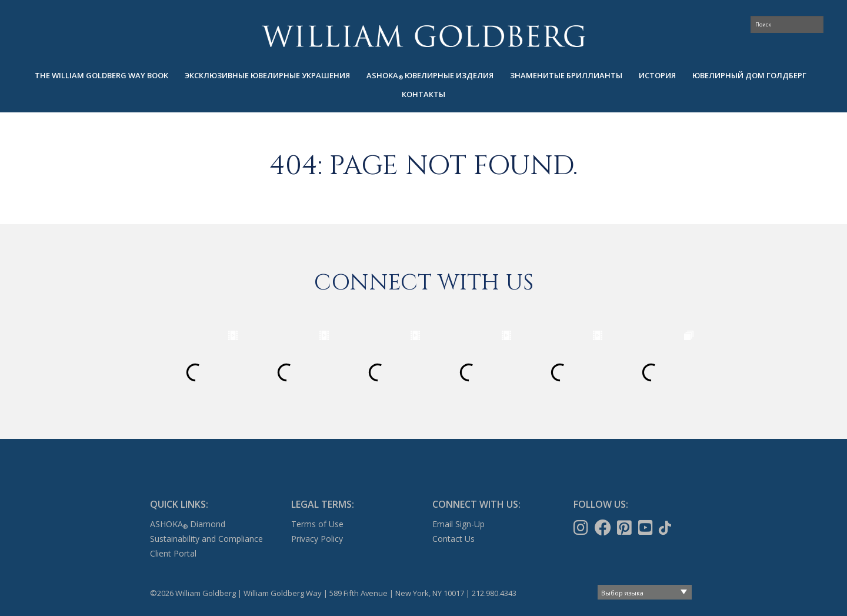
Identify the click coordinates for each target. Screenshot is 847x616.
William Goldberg (423, 36)
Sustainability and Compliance (206, 539)
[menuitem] (101, 76)
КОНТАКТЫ (423, 94)
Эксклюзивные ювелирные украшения (267, 75)
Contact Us (453, 539)
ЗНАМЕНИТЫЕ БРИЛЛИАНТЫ (566, 75)
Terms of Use (317, 524)
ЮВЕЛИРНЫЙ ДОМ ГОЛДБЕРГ (749, 75)
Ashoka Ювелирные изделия (430, 76)
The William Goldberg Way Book (101, 75)
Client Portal (173, 553)
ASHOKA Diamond (188, 524)
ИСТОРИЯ (657, 75)
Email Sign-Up (458, 524)
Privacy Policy (317, 539)
